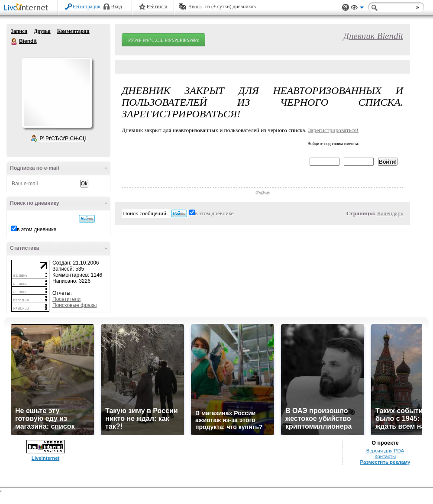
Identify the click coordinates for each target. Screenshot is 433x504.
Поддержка (346, 8)
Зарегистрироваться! (333, 130)
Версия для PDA (385, 451)
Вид (357, 9)
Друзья (42, 31)
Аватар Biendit (57, 93)
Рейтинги (157, 6)
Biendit (14, 42)
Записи (19, 31)
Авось (195, 6)
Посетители (66, 299)
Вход (117, 6)
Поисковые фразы (74, 305)
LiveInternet (28, 8)
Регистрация (87, 6)
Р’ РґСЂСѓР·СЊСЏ (63, 139)
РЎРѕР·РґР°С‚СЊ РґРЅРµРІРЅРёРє (163, 40)
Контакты (385, 456)
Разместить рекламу (385, 462)
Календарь (390, 213)
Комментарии (73, 31)
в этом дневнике (37, 229)
